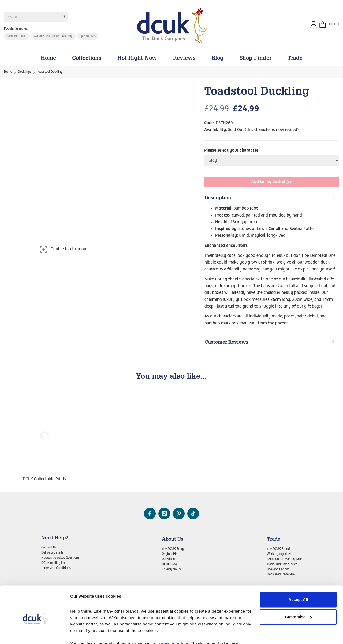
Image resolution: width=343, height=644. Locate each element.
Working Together (279, 554)
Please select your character (231, 151)
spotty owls (88, 36)
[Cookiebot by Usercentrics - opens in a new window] (35, 634)
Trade (295, 60)
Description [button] (270, 199)
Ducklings (25, 73)
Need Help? (55, 538)
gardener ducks (17, 36)
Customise (298, 592)
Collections (87, 60)
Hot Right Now (137, 60)
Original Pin (170, 554)
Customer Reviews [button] (270, 343)
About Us (173, 540)
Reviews (184, 60)
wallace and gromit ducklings (53, 36)
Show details (83, 633)
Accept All (298, 575)
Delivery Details (52, 553)
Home (48, 60)
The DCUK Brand (278, 549)
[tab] (272, 199)
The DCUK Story (173, 549)
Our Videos (169, 559)
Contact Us (49, 548)
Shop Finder (256, 60)
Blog (218, 60)
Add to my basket (271, 183)
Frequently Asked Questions (60, 558)
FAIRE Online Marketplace (284, 559)
